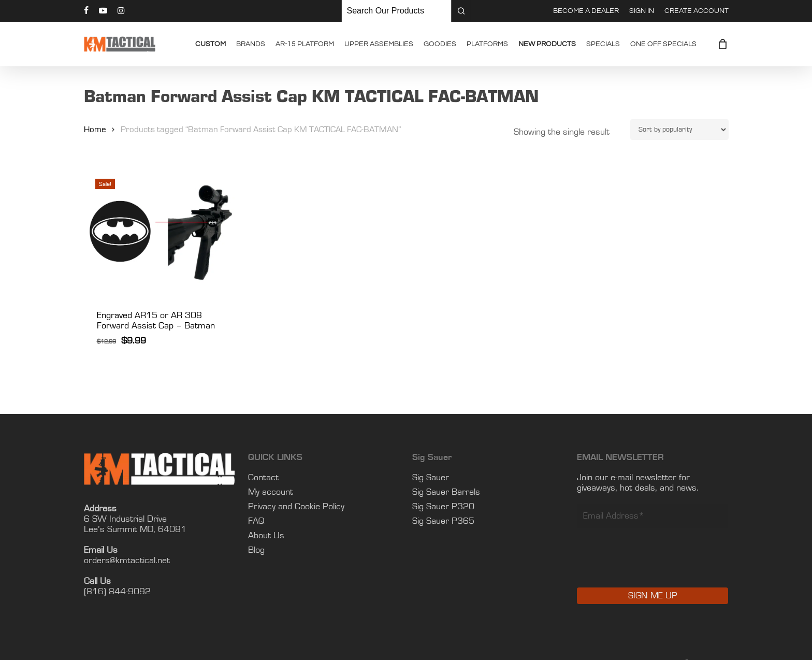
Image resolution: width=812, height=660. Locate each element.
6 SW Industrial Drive (125, 519)
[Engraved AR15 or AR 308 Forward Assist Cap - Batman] (161, 231)
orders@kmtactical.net (127, 561)
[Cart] (723, 44)
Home (95, 130)
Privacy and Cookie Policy (296, 507)
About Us (266, 536)
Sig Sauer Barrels (446, 492)
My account (271, 492)
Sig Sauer (431, 478)
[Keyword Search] (397, 11)
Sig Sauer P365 (443, 521)
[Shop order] (679, 130)
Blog (256, 550)
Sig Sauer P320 (443, 507)
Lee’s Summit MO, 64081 (135, 529)
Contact (263, 478)
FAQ (256, 521)
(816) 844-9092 (117, 592)
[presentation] (656, 565)
